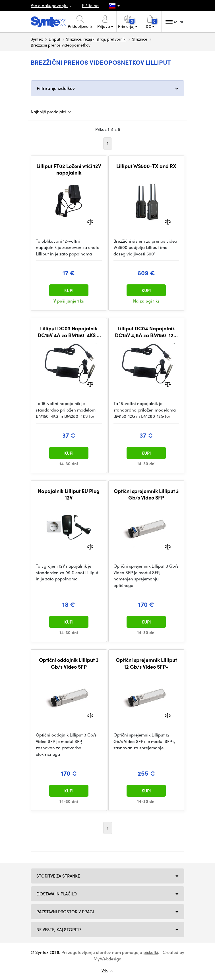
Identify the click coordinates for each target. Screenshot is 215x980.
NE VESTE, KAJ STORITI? (59, 929)
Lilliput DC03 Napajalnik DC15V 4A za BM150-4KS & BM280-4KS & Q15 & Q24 (69, 332)
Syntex (37, 39)
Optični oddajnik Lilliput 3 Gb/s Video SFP (69, 663)
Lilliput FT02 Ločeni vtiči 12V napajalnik (69, 169)
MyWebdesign (108, 959)
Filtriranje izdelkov (56, 88)
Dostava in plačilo (57, 894)
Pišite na (90, 5)
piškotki (151, 952)
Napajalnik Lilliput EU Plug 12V (69, 494)
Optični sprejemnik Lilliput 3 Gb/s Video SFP (146, 494)
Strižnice (140, 39)
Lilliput (54, 39)
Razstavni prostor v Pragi (65, 912)
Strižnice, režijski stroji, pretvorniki (96, 39)
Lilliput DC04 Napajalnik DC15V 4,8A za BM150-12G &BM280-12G (146, 332)
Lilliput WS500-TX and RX (146, 166)
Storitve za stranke (58, 876)
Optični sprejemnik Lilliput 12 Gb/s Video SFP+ (146, 663)
